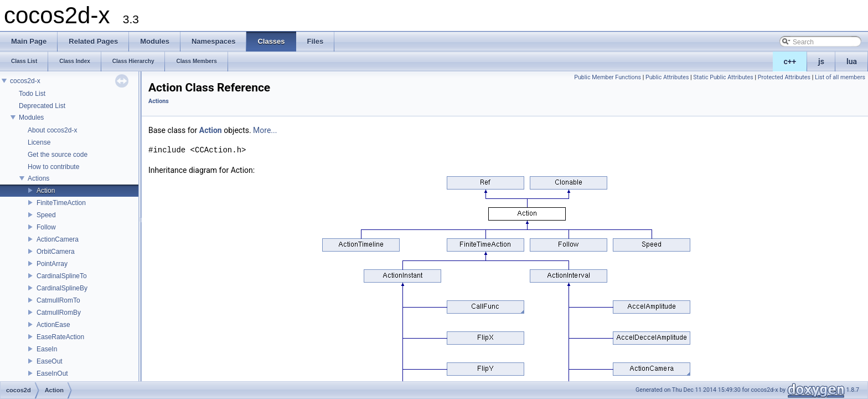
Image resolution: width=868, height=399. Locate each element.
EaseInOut (52, 374)
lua (852, 62)
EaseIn (47, 349)
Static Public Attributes (723, 77)
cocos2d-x (25, 81)
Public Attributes (667, 77)
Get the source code (58, 155)
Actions (38, 178)
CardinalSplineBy (62, 288)
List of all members (840, 77)
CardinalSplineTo (62, 276)
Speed (46, 215)
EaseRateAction (60, 337)
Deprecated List (42, 106)
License (39, 142)
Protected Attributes (784, 77)
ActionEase (53, 325)
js (821, 62)
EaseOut (50, 361)
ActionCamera (58, 239)
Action (46, 191)
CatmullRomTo (58, 300)
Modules (31, 117)
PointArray (52, 264)
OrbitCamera (56, 252)
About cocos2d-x (52, 130)
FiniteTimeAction (61, 203)
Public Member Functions (608, 77)
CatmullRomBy (59, 313)
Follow (46, 227)
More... (265, 130)
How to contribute (53, 167)
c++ (790, 62)
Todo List (32, 94)
